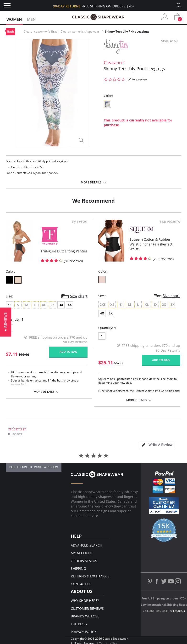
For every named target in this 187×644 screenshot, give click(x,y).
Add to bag (68, 352)
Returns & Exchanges (90, 576)
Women (14, 19)
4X (70, 305)
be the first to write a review (34, 467)
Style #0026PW (170, 222)
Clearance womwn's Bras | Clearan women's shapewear (61, 31)
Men (31, 19)
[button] (6, 322)
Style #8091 (80, 222)
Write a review (137, 79)
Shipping (78, 568)
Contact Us (81, 584)
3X (61, 305)
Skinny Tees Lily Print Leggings (127, 31)
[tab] (157, 445)
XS (9, 305)
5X (111, 313)
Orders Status (84, 561)
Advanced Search (86, 545)
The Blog (79, 624)
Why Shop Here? (85, 601)
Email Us (179, 611)
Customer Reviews (87, 608)
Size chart (79, 296)
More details (91, 182)
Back (11, 31)
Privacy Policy (83, 632)
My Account (82, 553)
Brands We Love (85, 616)
